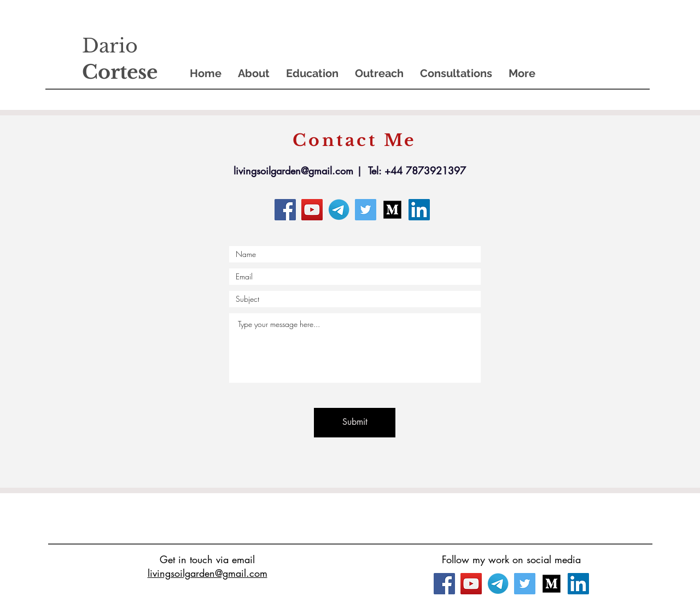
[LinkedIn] (419, 210)
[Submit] (355, 423)
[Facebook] (285, 210)
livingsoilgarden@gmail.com (293, 171)
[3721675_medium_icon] (392, 210)
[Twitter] (366, 210)
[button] (254, 74)
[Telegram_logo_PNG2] (339, 210)
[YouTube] (312, 210)
